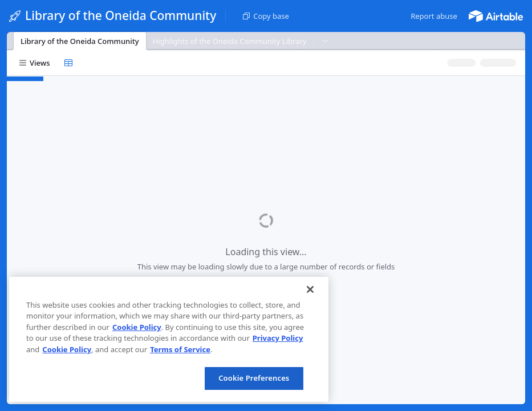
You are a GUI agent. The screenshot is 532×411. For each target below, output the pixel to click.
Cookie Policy (137, 327)
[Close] (310, 289)
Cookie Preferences (254, 378)
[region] (169, 339)
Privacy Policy (278, 338)
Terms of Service (180, 349)
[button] (434, 16)
